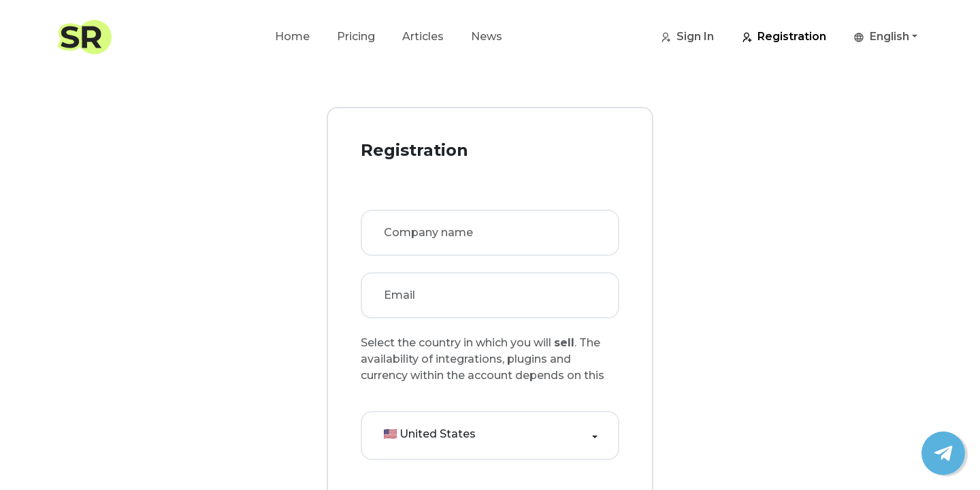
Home (292, 36)
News (487, 36)
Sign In (687, 37)
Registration (784, 37)
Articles (423, 36)
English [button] (881, 37)
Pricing (356, 36)
